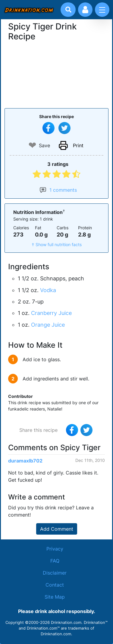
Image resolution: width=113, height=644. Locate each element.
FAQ (55, 561)
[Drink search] (68, 10)
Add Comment (57, 529)
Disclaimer (55, 573)
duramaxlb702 (25, 461)
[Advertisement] (57, 74)
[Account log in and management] (85, 10)
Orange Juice (48, 325)
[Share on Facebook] (49, 128)
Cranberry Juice (51, 313)
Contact (55, 585)
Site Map (55, 597)
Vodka (48, 290)
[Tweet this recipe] (64, 128)
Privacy (55, 549)
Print (78, 145)
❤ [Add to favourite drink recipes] (32, 145)
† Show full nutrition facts (57, 244)
